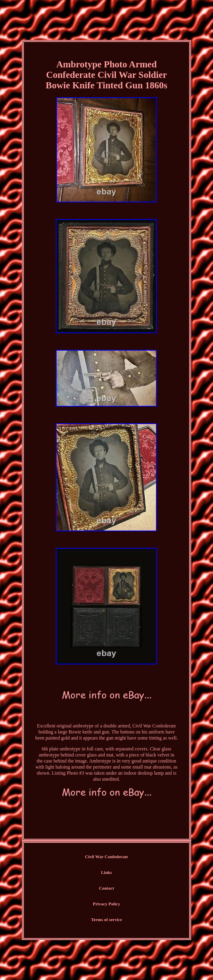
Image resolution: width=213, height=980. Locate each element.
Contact (106, 888)
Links (106, 872)
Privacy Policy (107, 904)
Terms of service (106, 919)
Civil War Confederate (106, 857)
